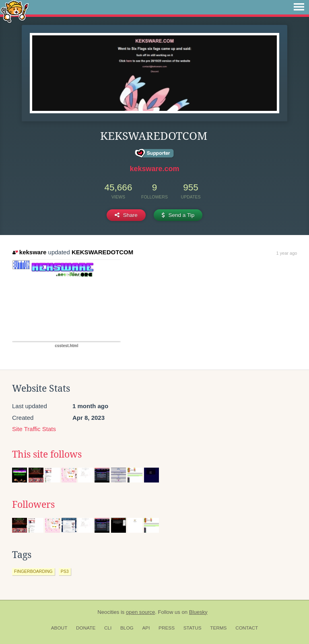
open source (140, 612)
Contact (247, 628)
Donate (86, 628)
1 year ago (286, 253)
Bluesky (198, 612)
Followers (33, 505)
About (59, 628)
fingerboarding (33, 571)
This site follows (47, 454)
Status (193, 628)
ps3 (65, 571)
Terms (218, 628)
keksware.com (154, 169)
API (146, 628)
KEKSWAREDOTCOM (102, 252)
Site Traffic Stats (34, 429)
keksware (29, 252)
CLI (108, 628)
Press (167, 628)
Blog (127, 628)
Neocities (108, 612)
